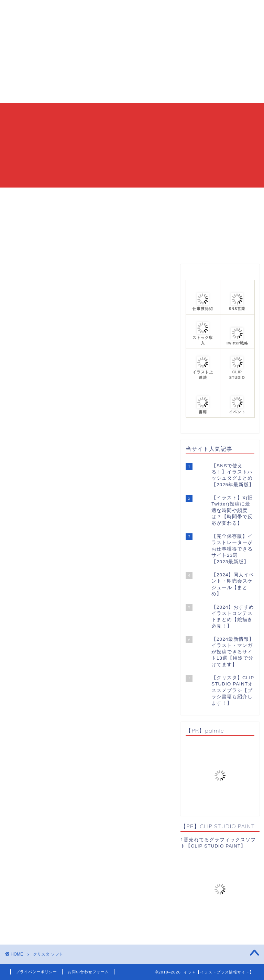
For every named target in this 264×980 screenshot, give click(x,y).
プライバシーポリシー (36, 972)
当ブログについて (95, 196)
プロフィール (207, 196)
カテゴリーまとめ (153, 196)
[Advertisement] (132, 52)
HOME (49, 196)
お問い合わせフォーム (88, 972)
